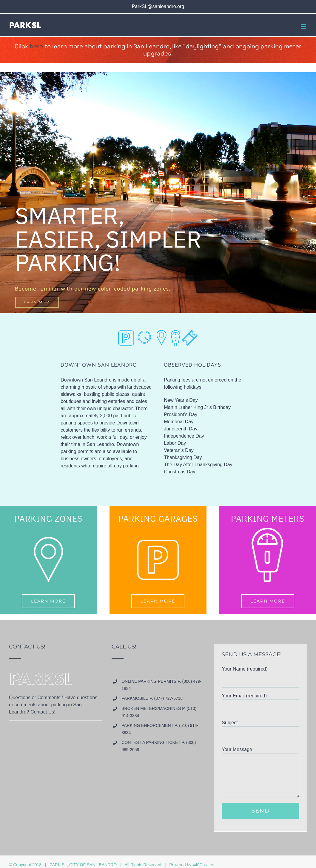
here (36, 46)
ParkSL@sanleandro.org (158, 6)
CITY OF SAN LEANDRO (93, 865)
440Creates (203, 865)
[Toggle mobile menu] (304, 26)
